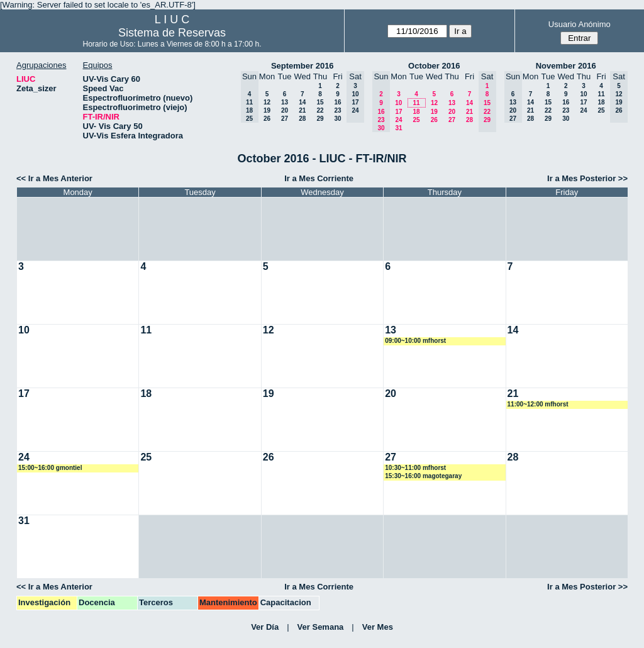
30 (337, 119)
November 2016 (566, 66)
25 (416, 120)
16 (337, 102)
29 (320, 119)
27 (285, 119)
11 (416, 103)
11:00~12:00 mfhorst (538, 404)
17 (398, 112)
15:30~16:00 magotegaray (423, 476)
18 (416, 112)
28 (302, 119)
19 (267, 110)
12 (267, 102)
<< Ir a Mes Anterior (54, 178)
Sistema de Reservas (172, 33)
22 (320, 110)
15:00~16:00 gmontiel (50, 468)
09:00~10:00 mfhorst (415, 341)
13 (285, 102)
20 (285, 110)
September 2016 (303, 66)
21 (302, 110)
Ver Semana (321, 627)
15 (320, 102)
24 (398, 120)
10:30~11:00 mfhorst (415, 468)
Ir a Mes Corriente (319, 178)
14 (302, 102)
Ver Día (265, 627)
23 (337, 110)
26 (267, 119)
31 (398, 128)
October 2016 (434, 66)
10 (398, 103)
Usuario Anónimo (580, 24)
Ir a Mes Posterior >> (587, 178)
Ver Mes (378, 627)
